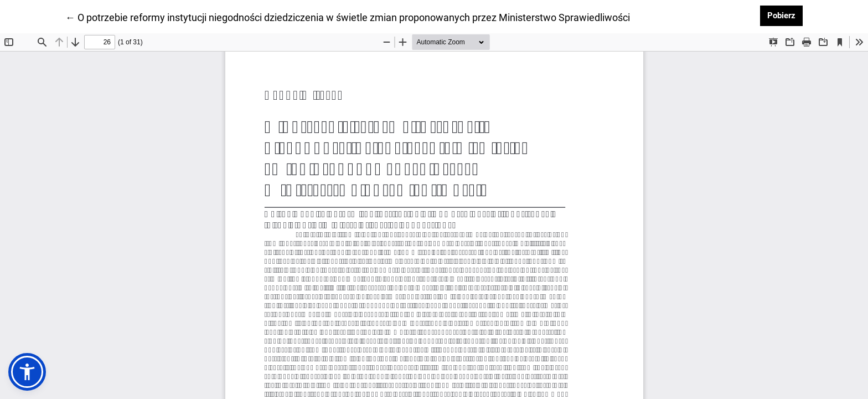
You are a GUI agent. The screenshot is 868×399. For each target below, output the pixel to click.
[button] (27, 372)
